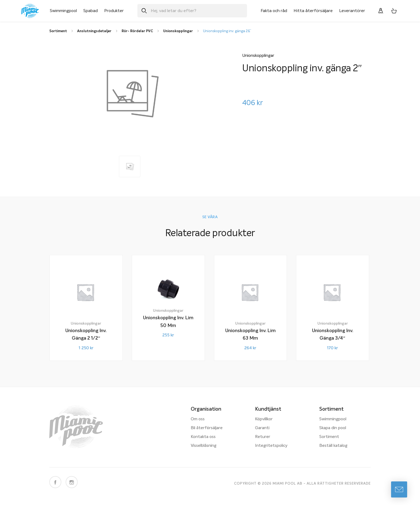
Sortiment (329, 437)
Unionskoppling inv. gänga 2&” (227, 31)
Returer (263, 437)
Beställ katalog (333, 446)
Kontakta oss (203, 437)
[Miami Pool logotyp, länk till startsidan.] (30, 11)
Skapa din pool (333, 428)
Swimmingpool (63, 11)
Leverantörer (352, 11)
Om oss (198, 419)
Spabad (91, 11)
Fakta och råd (274, 11)
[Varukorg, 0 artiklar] (394, 11)
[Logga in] (381, 11)
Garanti (262, 428)
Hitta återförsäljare (313, 11)
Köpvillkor (264, 419)
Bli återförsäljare (207, 428)
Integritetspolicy (271, 446)
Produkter (114, 11)
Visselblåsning (204, 446)
